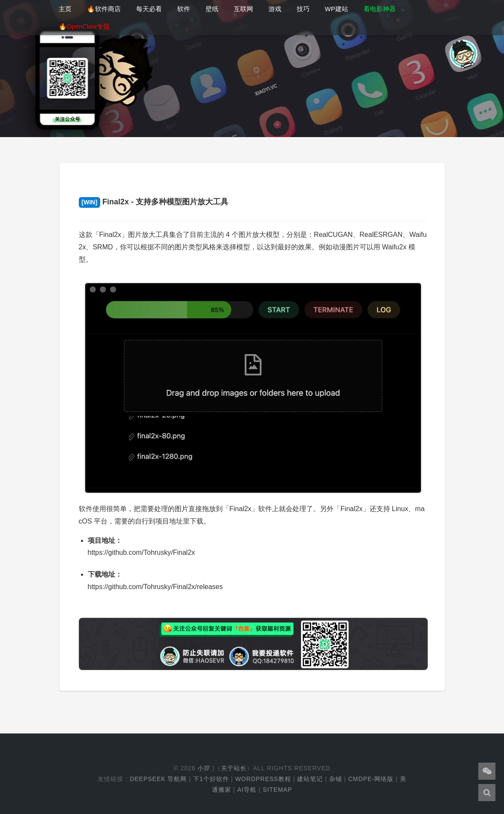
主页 (65, 9)
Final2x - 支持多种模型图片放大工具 (154, 202)
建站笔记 (310, 779)
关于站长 (234, 768)
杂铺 (336, 779)
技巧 (303, 9)
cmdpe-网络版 (371, 779)
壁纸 (212, 9)
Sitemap (277, 790)
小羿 (204, 768)
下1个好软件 (211, 779)
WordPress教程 (263, 779)
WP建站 (337, 9)
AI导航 (247, 790)
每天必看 (149, 9)
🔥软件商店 (104, 9)
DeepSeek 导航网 (158, 779)
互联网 (243, 9)
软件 (184, 9)
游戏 (275, 9)
